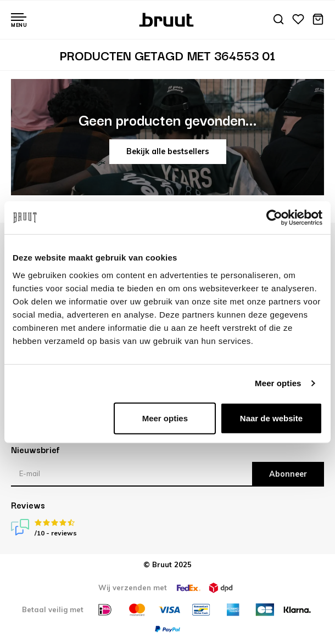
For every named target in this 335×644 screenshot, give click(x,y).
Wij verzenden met (133, 587)
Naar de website (271, 418)
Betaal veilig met (53, 609)
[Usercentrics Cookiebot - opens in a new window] (274, 218)
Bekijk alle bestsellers (168, 151)
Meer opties (278, 383)
